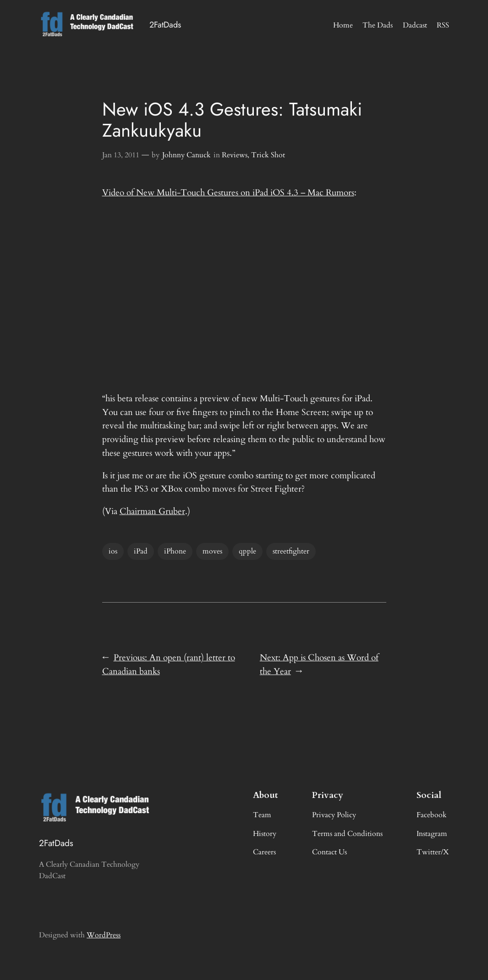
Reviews (235, 155)
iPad (141, 551)
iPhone (175, 551)
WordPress (104, 935)
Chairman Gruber (152, 511)
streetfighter (291, 551)
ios (113, 551)
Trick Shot (268, 155)
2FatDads (165, 25)
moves (212, 551)
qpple (247, 551)
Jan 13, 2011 (121, 155)
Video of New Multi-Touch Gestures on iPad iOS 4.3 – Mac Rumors (228, 193)
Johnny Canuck (186, 155)
